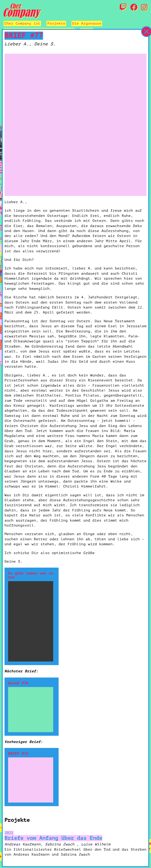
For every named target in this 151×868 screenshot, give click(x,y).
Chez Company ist (22, 23)
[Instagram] (144, 8)
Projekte (56, 23)
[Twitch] (123, 8)
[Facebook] (134, 8)
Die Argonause (87, 23)
